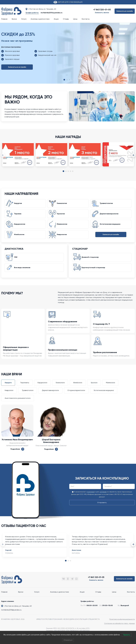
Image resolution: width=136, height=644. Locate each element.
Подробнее (17, 454)
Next (133, 155)
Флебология (20, 237)
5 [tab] (73, 171)
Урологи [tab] (94, 387)
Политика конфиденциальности (122, 624)
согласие (103, 496)
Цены (75, 19)
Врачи (14, 19)
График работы (32, 13)
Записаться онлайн (125, 11)
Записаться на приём (17, 67)
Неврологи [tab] (9, 395)
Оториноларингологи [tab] (76, 395)
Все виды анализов (23, 272)
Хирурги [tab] (8, 387)
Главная (4, 19)
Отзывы (66, 19)
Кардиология (20, 226)
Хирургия (19, 204)
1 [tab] (63, 171)
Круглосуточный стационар (94, 272)
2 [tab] (66, 171)
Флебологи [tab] (78, 387)
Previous (3, 155)
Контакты (86, 19)
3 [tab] (68, 171)
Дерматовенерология (110, 215)
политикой (91, 496)
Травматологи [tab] (28, 395)
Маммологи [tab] (110, 387)
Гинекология (63, 204)
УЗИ (16, 261)
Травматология (107, 204)
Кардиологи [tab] (42, 387)
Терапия (18, 215)
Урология (62, 215)
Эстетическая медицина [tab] (104, 395)
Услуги (24, 19)
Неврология (63, 237)
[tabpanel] (18, 156)
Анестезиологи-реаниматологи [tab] (18, 403)
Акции (56, 19)
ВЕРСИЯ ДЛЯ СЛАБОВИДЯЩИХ (68, 2)
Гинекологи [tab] (60, 387)
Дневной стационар (91, 261)
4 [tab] (70, 171)
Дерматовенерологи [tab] (50, 395)
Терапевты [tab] (25, 387)
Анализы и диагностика (40, 19)
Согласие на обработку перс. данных (119, 628)
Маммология (63, 226)
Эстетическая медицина (111, 226)
